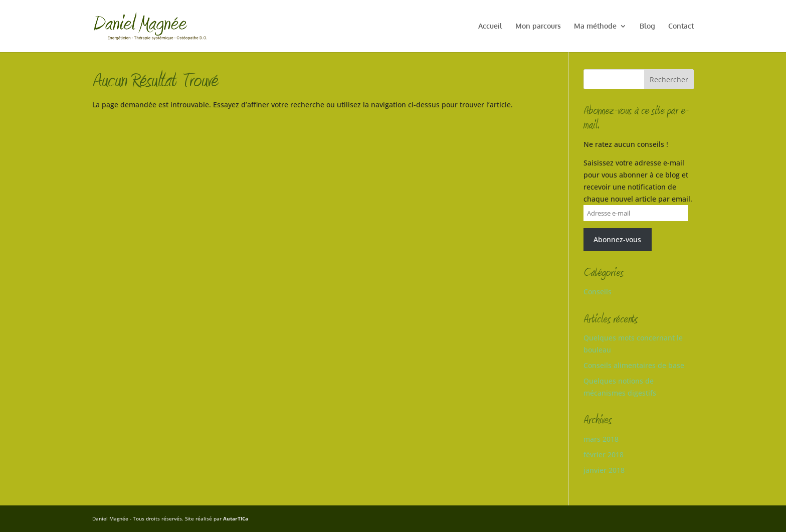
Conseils (598, 292)
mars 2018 (601, 439)
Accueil (490, 26)
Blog (647, 26)
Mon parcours (538, 26)
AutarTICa (236, 518)
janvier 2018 (604, 470)
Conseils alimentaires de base (634, 365)
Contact (681, 26)
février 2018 (604, 455)
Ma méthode (595, 26)
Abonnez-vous (617, 239)
